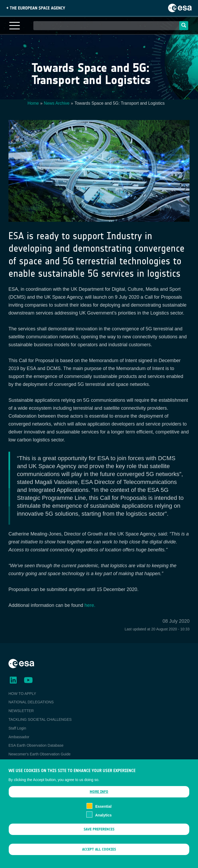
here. (90, 605)
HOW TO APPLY (22, 694)
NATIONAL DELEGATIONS (31, 702)
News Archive (57, 103)
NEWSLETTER (21, 711)
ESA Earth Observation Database (36, 745)
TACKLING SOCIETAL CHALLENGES (40, 719)
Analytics (103, 815)
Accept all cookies (99, 849)
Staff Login (17, 728)
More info (99, 792)
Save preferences (99, 829)
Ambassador (19, 737)
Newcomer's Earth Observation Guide (40, 754)
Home (33, 103)
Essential (103, 807)
